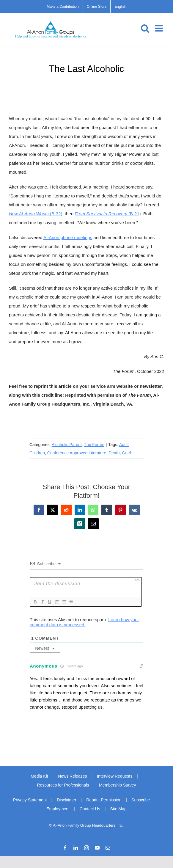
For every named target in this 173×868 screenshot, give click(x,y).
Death (114, 453)
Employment (58, 809)
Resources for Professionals (63, 785)
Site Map (118, 809)
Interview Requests (115, 776)
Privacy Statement (30, 800)
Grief (126, 453)
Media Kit (39, 776)
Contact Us (90, 809)
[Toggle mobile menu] (160, 28)
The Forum (94, 445)
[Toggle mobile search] (145, 28)
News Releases (72, 776)
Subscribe (141, 800)
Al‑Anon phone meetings (68, 237)
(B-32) (36, 214)
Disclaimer (66, 800)
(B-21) (108, 214)
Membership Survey (118, 785)
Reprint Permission (104, 800)
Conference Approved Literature (77, 453)
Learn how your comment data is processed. (84, 622)
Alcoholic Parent (67, 445)
